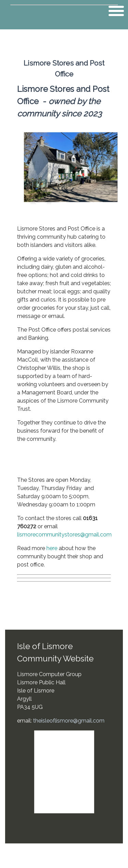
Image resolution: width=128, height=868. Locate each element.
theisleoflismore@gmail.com (69, 721)
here (52, 548)
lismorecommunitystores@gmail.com (64, 535)
